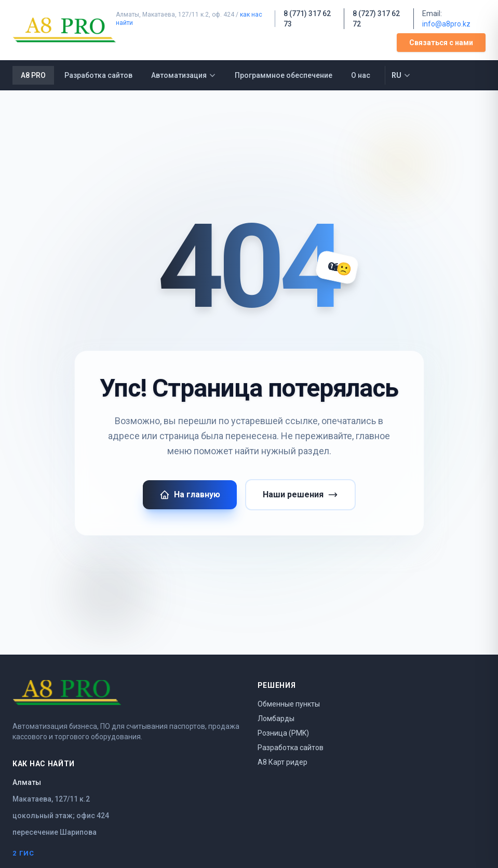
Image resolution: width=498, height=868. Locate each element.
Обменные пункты (289, 704)
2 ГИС (24, 853)
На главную (190, 495)
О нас (361, 75)
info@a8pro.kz (446, 24)
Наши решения (300, 495)
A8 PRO (33, 75)
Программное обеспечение (284, 75)
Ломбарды (276, 718)
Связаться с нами (441, 43)
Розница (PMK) (283, 733)
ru (401, 75)
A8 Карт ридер (282, 762)
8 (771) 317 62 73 (307, 19)
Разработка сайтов (98, 75)
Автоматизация (184, 75)
